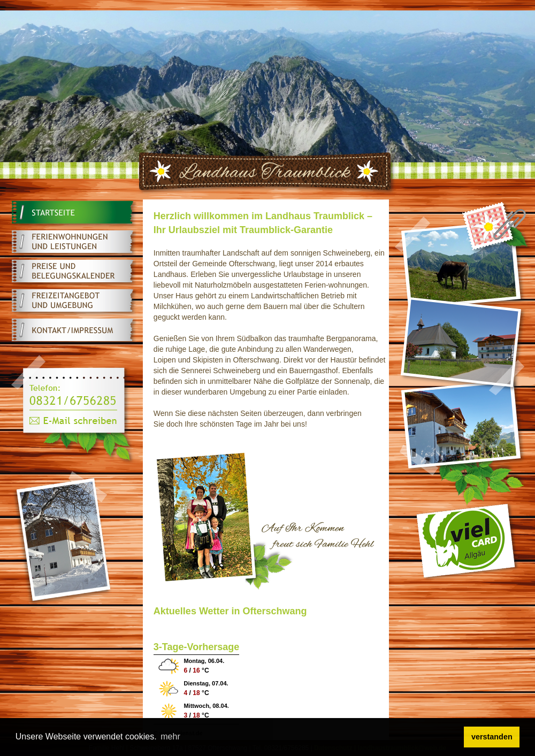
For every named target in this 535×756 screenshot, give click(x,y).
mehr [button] (170, 736)
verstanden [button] (492, 737)
